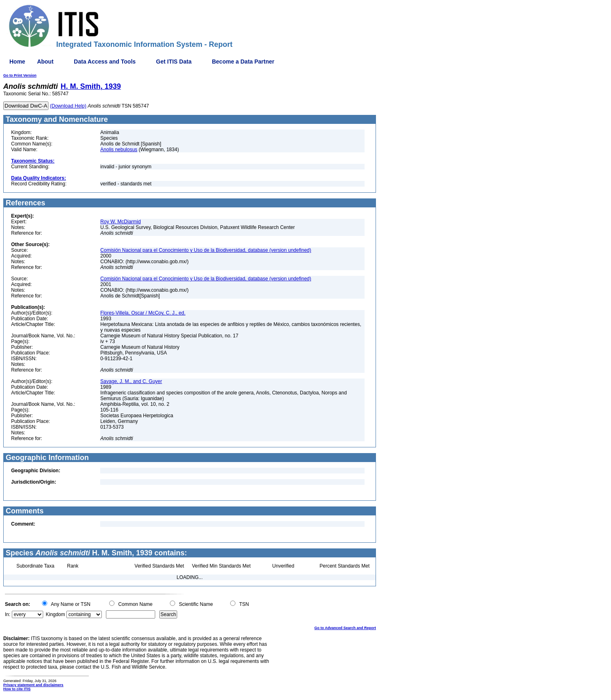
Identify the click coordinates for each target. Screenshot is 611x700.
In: (8, 614)
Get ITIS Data (174, 62)
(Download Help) (68, 106)
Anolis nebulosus (119, 150)
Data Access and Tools (105, 62)
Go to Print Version (20, 75)
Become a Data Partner (243, 62)
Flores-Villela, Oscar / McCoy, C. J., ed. (143, 313)
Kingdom (55, 614)
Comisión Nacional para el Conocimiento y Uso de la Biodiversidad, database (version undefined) (206, 250)
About (45, 62)
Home (17, 62)
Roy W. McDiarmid (120, 222)
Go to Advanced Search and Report (345, 628)
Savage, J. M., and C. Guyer (131, 381)
